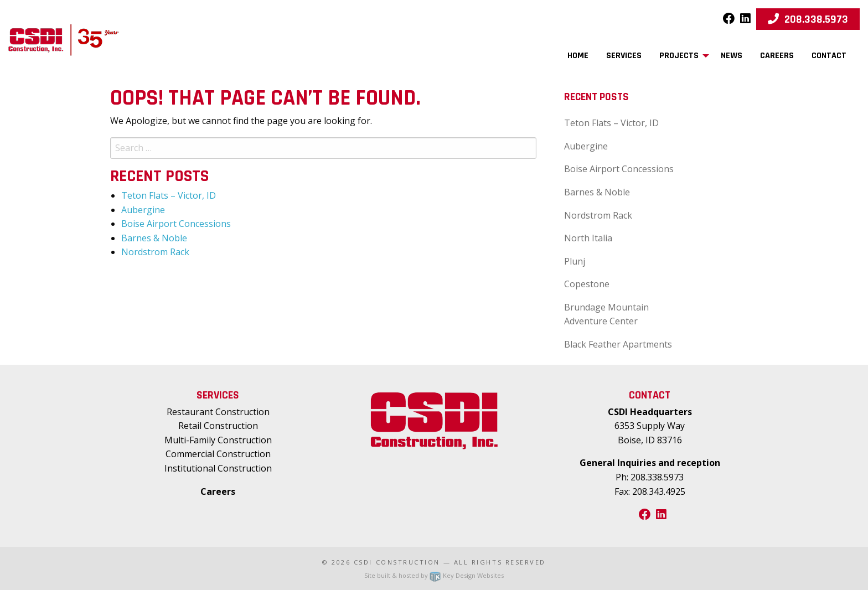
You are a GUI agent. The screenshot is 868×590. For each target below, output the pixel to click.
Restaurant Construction (218, 412)
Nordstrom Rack (155, 252)
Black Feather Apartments (618, 344)
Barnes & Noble (154, 238)
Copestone (587, 284)
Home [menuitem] (578, 56)
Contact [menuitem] (829, 56)
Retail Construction (218, 426)
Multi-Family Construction (218, 440)
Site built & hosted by (434, 575)
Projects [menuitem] (679, 56)
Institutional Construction (218, 468)
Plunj (575, 261)
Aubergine (143, 210)
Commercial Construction (218, 454)
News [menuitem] (732, 56)
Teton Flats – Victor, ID (169, 195)
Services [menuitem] (624, 56)
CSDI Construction (397, 562)
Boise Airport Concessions (176, 224)
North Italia (588, 238)
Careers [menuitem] (777, 56)
